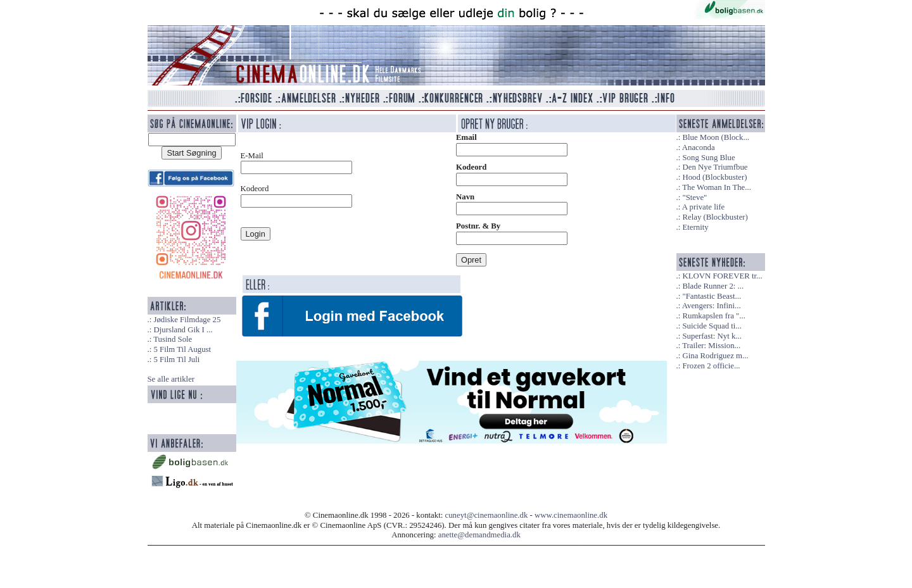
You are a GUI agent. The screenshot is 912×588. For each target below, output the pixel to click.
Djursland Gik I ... (183, 330)
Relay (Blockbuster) (715, 217)
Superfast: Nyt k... (712, 336)
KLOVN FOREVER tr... (722, 276)
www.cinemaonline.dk (571, 515)
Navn (465, 197)
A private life (704, 207)
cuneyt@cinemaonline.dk (487, 515)
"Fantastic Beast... (712, 296)
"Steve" (694, 197)
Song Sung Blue (708, 158)
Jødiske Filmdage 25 (187, 320)
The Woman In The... (717, 187)
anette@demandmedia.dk (479, 535)
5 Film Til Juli (176, 360)
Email (466, 137)
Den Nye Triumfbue (715, 167)
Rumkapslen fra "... (713, 316)
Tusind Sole (173, 339)
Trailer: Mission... (711, 346)
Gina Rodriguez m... (715, 356)
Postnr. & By (478, 226)
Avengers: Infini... (712, 306)
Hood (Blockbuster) (714, 177)
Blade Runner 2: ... (713, 286)
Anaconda (699, 147)
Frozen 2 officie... (711, 366)
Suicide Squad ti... (712, 326)
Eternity (695, 227)
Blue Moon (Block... (716, 137)
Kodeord (471, 167)
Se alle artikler (171, 379)
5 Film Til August (182, 349)
